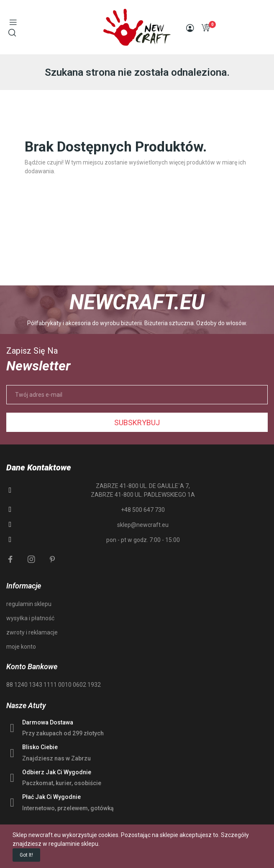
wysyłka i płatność (30, 618)
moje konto (21, 647)
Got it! (26, 855)
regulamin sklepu (29, 604)
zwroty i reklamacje (32, 632)
